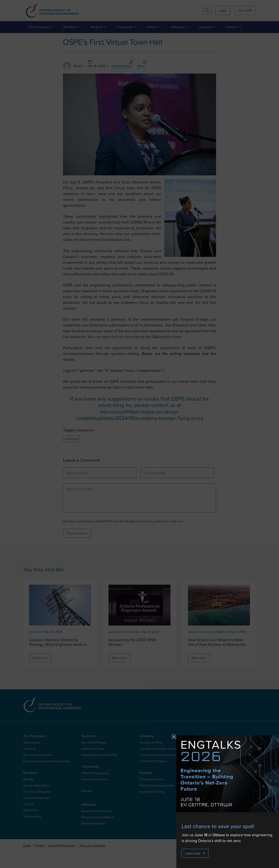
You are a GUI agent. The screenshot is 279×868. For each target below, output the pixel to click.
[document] (139, 434)
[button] (182, 737)
